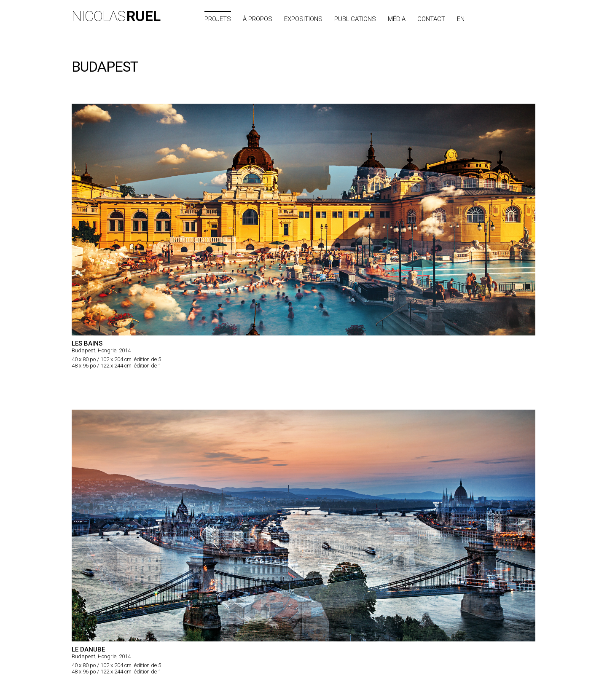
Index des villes (508, 19)
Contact (431, 19)
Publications (355, 19)
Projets (218, 19)
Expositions (303, 19)
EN (461, 19)
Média (397, 19)
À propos (258, 19)
